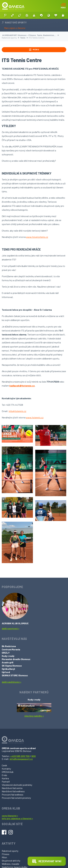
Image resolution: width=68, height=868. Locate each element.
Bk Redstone (9, 646)
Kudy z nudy (8, 656)
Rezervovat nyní (47, 861)
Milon (4, 857)
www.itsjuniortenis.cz (37, 237)
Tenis (24, 38)
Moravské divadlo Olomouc (16, 659)
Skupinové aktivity (11, 861)
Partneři (6, 782)
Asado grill (8, 662)
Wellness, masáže (10, 864)
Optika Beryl (8, 669)
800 (34, 756)
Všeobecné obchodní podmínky (17, 785)
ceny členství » (10, 816)
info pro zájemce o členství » (17, 818)
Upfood (6, 672)
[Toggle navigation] (63, 6)
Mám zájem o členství (15, 28)
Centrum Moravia (11, 649)
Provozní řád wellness (13, 795)
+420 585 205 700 (20, 756)
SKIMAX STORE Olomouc (15, 675)
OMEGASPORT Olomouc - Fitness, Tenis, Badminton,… (31, 35)
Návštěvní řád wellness (13, 791)
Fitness (6, 854)
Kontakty (6, 769)
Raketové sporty (10, 851)
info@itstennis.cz (17, 411)
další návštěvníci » (12, 682)
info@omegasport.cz (21, 759)
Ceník (4, 765)
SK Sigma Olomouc (12, 666)
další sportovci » (11, 628)
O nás (4, 775)
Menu (34, 50)
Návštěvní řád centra (12, 788)
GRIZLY (6, 653)
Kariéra (5, 778)
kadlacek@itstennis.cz (22, 386)
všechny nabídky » (34, 716)
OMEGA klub (8, 772)
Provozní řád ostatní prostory (16, 798)
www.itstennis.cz (35, 417)
